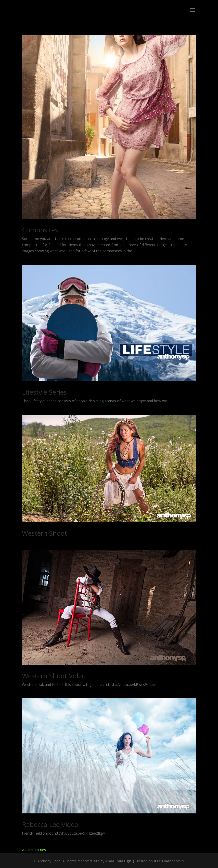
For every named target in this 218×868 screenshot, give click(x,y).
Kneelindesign (118, 861)
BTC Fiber (162, 861)
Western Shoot (44, 533)
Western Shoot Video (54, 676)
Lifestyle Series (44, 392)
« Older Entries (34, 850)
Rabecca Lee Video (50, 824)
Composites (40, 230)
